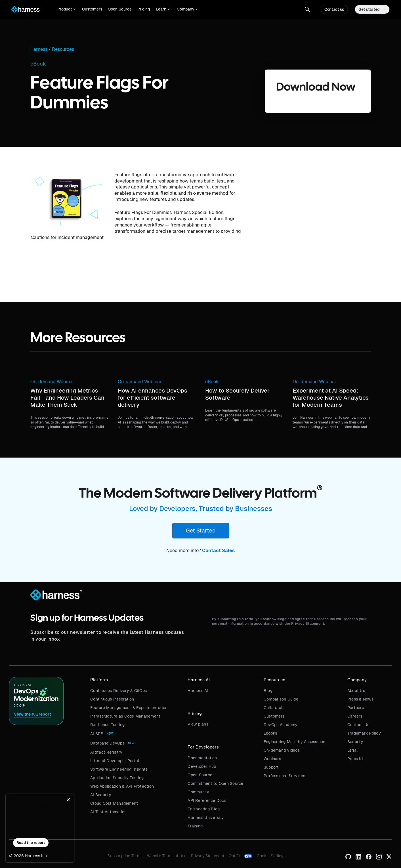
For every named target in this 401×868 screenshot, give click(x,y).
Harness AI (198, 691)
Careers (355, 716)
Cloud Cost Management (114, 803)
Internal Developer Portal (115, 761)
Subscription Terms (125, 856)
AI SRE (97, 734)
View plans (198, 724)
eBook (212, 382)
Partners (356, 708)
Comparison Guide (281, 699)
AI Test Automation (109, 812)
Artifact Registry (106, 752)
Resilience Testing (108, 725)
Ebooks (270, 733)
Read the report (31, 843)
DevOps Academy (281, 725)
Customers (92, 9)
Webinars (272, 759)
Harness (39, 49)
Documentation (202, 758)
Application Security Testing (117, 778)
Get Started (201, 531)
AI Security (101, 795)
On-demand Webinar (52, 382)
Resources (63, 49)
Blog (268, 691)
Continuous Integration (112, 699)
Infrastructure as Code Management (125, 716)
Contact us (334, 9)
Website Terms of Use (167, 856)
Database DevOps (107, 743)
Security (355, 742)
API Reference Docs (207, 800)
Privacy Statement (208, 856)
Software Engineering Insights (119, 769)
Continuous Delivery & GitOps (118, 691)
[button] (67, 9)
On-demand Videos (282, 750)
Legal (352, 750)
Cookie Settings (271, 856)
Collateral (273, 708)
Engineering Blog (204, 809)
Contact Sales (218, 551)
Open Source (120, 9)
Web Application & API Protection (122, 786)
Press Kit (356, 759)
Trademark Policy (364, 733)
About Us (356, 691)
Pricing (144, 9)
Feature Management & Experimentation (129, 708)
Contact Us (358, 725)
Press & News (360, 699)
